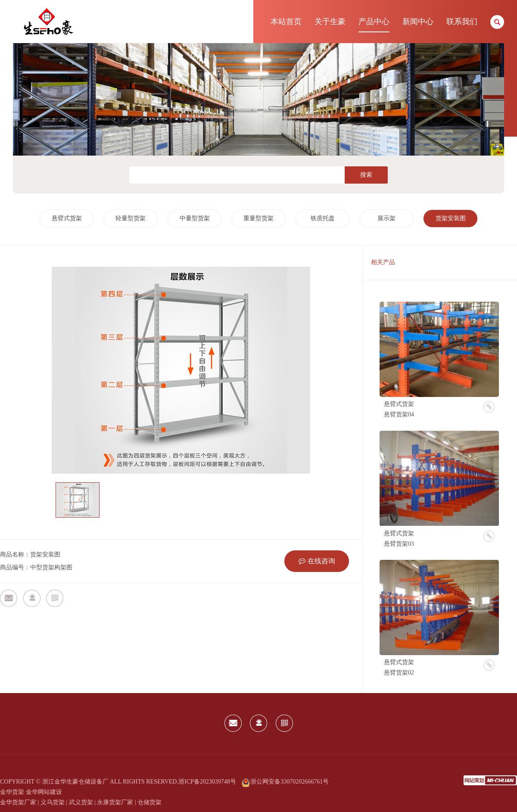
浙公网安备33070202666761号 (285, 782)
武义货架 (81, 802)
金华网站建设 (44, 792)
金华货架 (12, 792)
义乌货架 (53, 802)
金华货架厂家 (18, 802)
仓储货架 (149, 802)
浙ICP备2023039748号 (207, 782)
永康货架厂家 (115, 802)
